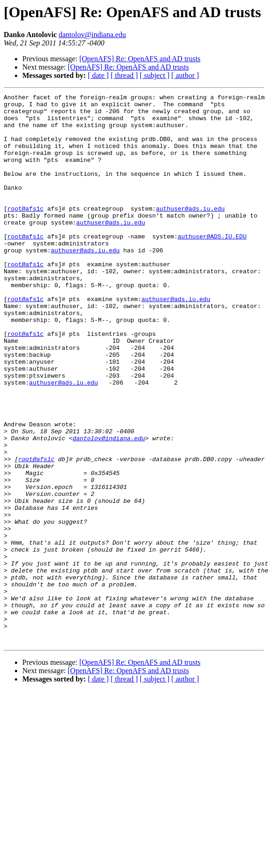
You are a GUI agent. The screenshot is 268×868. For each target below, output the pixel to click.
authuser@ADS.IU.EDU (212, 265)
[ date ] (98, 75)
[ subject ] (155, 75)
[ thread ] (124, 75)
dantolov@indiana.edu (92, 35)
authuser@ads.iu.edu (190, 232)
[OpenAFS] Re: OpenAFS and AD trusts (140, 59)
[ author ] (185, 75)
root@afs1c (26, 232)
